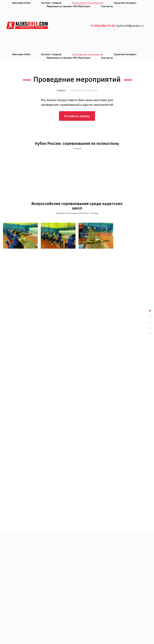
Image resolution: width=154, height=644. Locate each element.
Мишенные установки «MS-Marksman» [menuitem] (69, 58)
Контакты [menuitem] (107, 58)
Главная (61, 90)
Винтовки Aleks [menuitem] (22, 54)
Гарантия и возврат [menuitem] (125, 54)
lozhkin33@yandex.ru (130, 26)
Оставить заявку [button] (77, 120)
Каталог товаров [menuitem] (51, 54)
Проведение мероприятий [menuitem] (88, 54)
